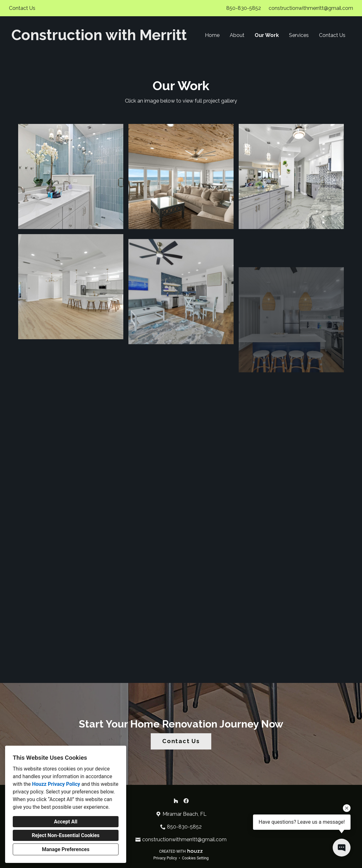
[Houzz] (176, 801)
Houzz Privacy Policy (56, 784)
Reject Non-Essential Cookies (66, 835)
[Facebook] (186, 801)
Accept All (66, 822)
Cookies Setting (195, 858)
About (237, 35)
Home (212, 35)
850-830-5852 (244, 8)
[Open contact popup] (342, 848)
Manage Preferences (65, 849)
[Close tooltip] (347, 808)
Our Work (267, 35)
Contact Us (332, 35)
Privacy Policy (165, 858)
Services (299, 35)
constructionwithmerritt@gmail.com (311, 8)
